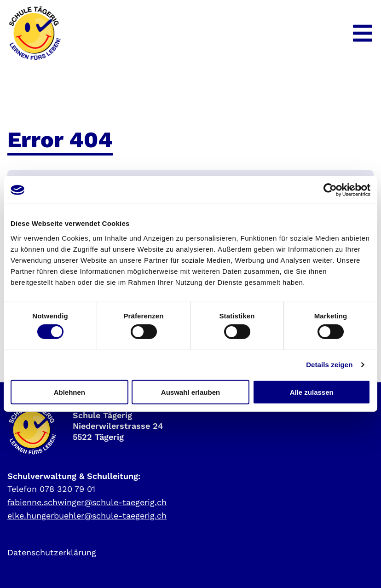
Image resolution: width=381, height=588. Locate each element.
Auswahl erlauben (190, 392)
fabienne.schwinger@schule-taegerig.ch (87, 502)
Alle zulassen (312, 392)
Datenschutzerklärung (52, 552)
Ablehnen (69, 392)
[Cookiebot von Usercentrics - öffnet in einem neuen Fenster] (330, 190)
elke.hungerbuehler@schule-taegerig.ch (87, 516)
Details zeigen (329, 365)
